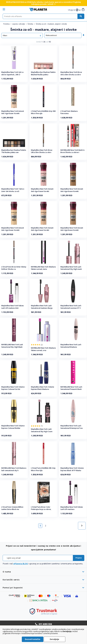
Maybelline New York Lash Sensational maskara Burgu (42, 307)
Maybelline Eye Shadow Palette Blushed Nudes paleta (43, 73)
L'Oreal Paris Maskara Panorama (69, 112)
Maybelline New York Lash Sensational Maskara (71, 346)
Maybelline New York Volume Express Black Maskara (43, 388)
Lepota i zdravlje (19, 24)
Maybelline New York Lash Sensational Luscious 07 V (71, 307)
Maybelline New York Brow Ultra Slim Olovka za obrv (71, 73)
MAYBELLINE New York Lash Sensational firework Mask (71, 388)
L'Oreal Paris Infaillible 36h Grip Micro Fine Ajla (43, 469)
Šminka (31, 24)
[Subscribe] (79, 558)
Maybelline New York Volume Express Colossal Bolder (13, 427)
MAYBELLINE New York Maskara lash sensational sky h (14, 469)
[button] (72, 10)
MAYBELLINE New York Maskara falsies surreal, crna (43, 349)
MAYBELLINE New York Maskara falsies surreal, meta (43, 268)
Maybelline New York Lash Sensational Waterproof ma (72, 427)
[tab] (43, 572)
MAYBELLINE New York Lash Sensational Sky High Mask (12, 346)
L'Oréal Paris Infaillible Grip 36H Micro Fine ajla (43, 112)
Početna (7, 24)
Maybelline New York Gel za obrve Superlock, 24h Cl (12, 73)
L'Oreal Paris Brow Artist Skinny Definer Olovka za (14, 268)
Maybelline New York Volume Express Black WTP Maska (72, 469)
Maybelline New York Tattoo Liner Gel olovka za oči (13, 190)
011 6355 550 (45, 624)
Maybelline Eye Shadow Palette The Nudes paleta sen (14, 151)
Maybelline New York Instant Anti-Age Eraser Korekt (13, 112)
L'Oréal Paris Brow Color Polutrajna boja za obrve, (41, 508)
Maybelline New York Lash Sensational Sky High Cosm (42, 430)
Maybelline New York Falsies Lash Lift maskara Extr (13, 307)
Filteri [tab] (5, 35)
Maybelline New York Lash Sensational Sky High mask (71, 268)
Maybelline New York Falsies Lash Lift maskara (72, 508)
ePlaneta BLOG (21, 564)
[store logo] (38, 10)
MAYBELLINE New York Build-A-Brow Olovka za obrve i (73, 151)
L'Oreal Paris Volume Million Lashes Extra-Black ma (12, 508)
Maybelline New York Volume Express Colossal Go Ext (13, 388)
